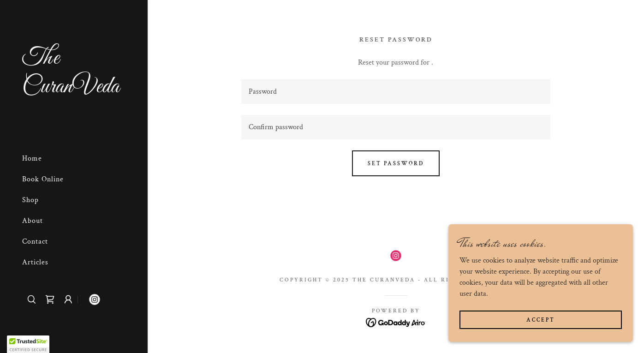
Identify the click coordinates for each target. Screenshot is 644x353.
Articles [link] (35, 262)
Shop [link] (30, 200)
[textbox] (396, 92)
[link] (74, 90)
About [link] (33, 221)
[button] (68, 299)
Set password (396, 164)
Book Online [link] (43, 179)
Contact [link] (35, 242)
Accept (541, 320)
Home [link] (32, 159)
